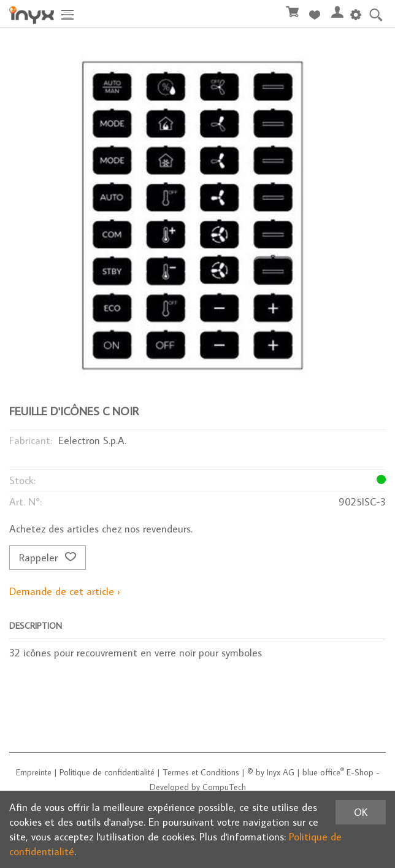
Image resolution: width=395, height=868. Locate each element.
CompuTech (224, 787)
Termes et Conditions (201, 772)
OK (361, 812)
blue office (323, 772)
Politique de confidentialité (107, 772)
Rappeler (48, 558)
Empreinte (34, 772)
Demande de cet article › (65, 591)
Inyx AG (281, 772)
